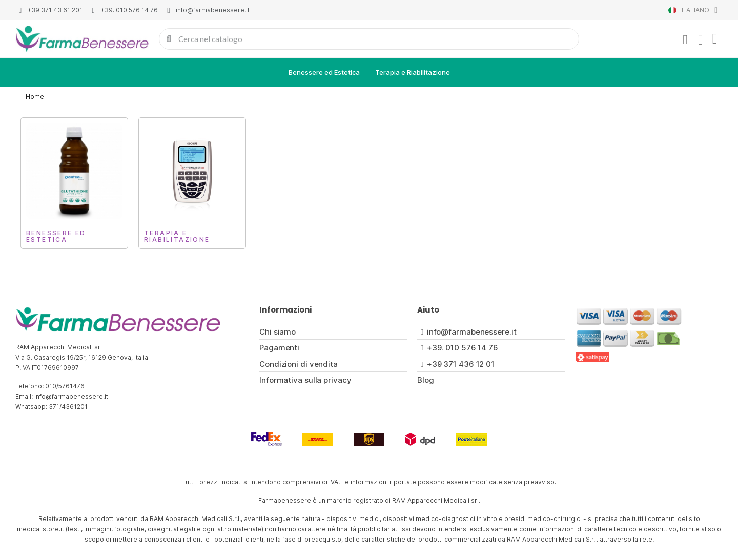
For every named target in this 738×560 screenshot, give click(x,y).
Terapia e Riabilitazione (413, 72)
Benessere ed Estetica (324, 72)
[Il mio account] (685, 40)
